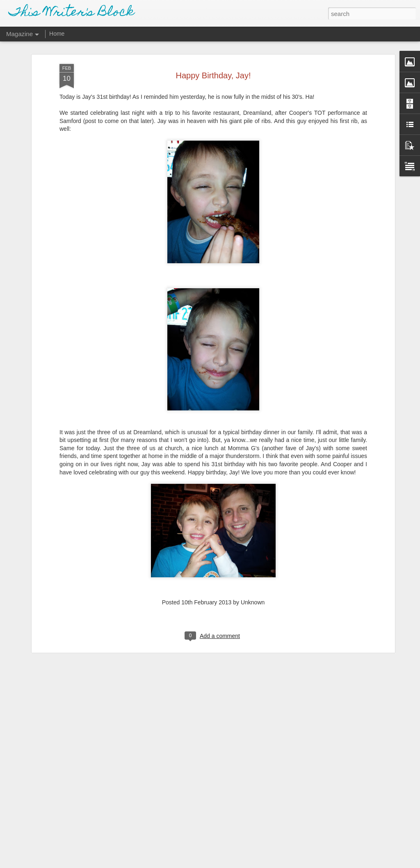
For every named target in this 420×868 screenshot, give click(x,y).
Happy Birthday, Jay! (213, 64)
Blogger (236, 863)
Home (57, 34)
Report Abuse (260, 863)
